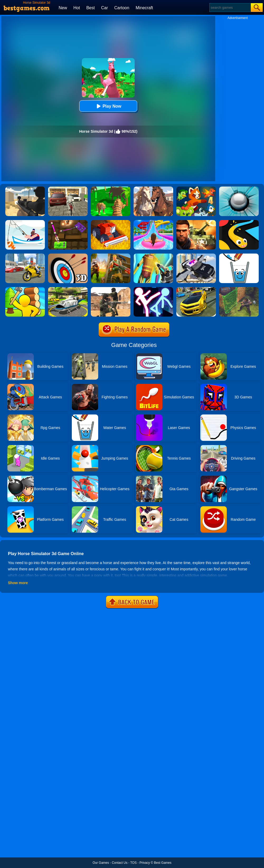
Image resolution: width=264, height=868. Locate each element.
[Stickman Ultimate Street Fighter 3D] (153, 289)
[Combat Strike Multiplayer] (111, 289)
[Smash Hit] (239, 188)
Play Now (108, 106)
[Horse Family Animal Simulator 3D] (153, 188)
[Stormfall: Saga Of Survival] (239, 289)
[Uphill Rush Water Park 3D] (153, 222)
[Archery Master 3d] (68, 255)
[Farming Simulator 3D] (111, 222)
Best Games (163, 863)
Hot (77, 8)
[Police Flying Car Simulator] (196, 255)
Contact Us (119, 863)
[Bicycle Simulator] (68, 188)
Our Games (101, 863)
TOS (133, 863)
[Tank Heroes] (68, 222)
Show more (18, 583)
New (63, 8)
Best (91, 8)
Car (105, 8)
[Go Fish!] (25, 222)
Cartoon (122, 8)
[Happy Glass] (239, 255)
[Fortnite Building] (111, 255)
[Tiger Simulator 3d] (111, 188)
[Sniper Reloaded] (25, 188)
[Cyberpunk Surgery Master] (153, 255)
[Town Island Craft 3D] (25, 289)
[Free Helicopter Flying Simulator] (68, 289)
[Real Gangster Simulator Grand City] (25, 255)
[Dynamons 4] (196, 188)
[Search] (230, 8)
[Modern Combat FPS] (196, 222)
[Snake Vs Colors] (239, 222)
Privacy (145, 863)
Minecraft (144, 8)
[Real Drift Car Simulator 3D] (196, 289)
